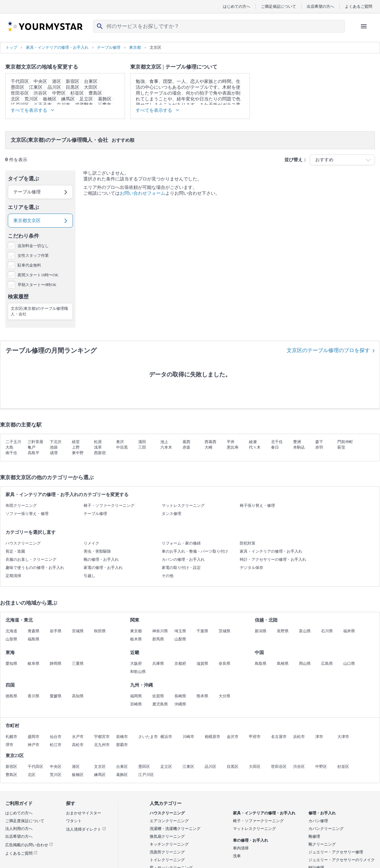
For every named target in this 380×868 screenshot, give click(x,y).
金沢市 (233, 737)
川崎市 (188, 737)
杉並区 (77, 93)
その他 (168, 576)
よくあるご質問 (359, 6)
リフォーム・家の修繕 (181, 543)
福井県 (349, 631)
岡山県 (305, 664)
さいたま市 (148, 737)
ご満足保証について (278, 6)
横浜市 (166, 737)
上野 (76, 447)
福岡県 (136, 696)
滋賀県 (202, 664)
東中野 (78, 453)
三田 (142, 447)
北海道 (11, 631)
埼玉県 (180, 631)
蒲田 (142, 442)
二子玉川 (13, 442)
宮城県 (78, 631)
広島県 (327, 664)
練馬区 (68, 99)
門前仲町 (345, 442)
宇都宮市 (102, 737)
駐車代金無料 (29, 265)
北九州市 (102, 745)
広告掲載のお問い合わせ (29, 845)
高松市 (78, 745)
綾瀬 (253, 442)
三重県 (78, 664)
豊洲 (297, 442)
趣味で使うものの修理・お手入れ (35, 568)
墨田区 (18, 87)
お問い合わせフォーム (142, 193)
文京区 (100, 767)
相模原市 (212, 737)
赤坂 (186, 447)
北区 (15, 99)
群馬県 (158, 639)
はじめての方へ (237, 6)
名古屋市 (279, 737)
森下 (319, 442)
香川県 (34, 696)
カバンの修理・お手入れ (183, 559)
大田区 (91, 87)
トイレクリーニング (167, 860)
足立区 (86, 99)
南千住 (11, 453)
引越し (89, 576)
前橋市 (122, 737)
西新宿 (100, 453)
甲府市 (255, 737)
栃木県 (136, 639)
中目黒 (122, 447)
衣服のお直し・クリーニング (31, 559)
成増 (54, 453)
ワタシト (74, 821)
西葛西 (210, 442)
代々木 (255, 447)
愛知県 (11, 664)
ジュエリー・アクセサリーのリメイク (342, 860)
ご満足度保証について (25, 821)
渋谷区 (40, 93)
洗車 (237, 856)
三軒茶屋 (35, 442)
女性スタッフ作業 (33, 256)
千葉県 (202, 631)
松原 (98, 442)
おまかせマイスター (84, 813)
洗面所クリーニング (167, 852)
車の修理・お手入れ (251, 840)
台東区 (91, 81)
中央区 (40, 81)
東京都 (136, 631)
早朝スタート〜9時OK (37, 285)
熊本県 (202, 696)
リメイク (91, 543)
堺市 (9, 745)
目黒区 (73, 87)
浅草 (98, 447)
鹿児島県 (160, 704)
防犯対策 (248, 543)
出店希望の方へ (320, 6)
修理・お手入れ (322, 813)
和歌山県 (138, 672)
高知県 (78, 696)
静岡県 (56, 664)
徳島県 (11, 696)
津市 (319, 737)
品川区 (54, 87)
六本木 (166, 447)
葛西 (186, 442)
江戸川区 (146, 775)
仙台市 (56, 737)
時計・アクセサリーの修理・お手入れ (273, 559)
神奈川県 (160, 631)
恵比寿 (233, 447)
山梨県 (180, 639)
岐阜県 (34, 664)
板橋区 (50, 99)
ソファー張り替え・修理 (27, 514)
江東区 (36, 87)
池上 (164, 442)
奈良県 (224, 664)
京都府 (180, 664)
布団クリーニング (21, 506)
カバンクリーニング (326, 829)
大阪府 (136, 664)
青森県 (34, 631)
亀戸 (32, 447)
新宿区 (73, 81)
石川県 (327, 631)
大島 (9, 447)
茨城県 (224, 631)
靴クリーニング (322, 844)
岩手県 (56, 631)
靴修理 (314, 836)
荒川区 (31, 99)
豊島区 (95, 93)
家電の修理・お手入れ (103, 568)
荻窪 (341, 447)
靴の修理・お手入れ (101, 559)
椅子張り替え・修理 (257, 506)
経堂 (76, 442)
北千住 (277, 442)
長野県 (283, 631)
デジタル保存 (251, 568)
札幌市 (11, 737)
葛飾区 (105, 99)
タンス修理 (171, 514)
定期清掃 (13, 576)
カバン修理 (318, 821)
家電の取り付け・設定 (181, 568)
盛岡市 (34, 737)
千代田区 (20, 81)
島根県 (283, 664)
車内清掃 (241, 848)
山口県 (349, 664)
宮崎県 (136, 704)
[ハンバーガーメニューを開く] (364, 26)
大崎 (209, 447)
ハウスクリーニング (23, 543)
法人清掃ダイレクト (86, 829)
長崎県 (180, 696)
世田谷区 (20, 93)
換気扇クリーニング (167, 836)
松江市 (56, 745)
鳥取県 (261, 664)
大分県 (224, 696)
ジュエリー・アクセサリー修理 (336, 852)
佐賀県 (158, 696)
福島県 (34, 639)
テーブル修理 (95, 514)
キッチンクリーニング (169, 844)
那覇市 (122, 745)
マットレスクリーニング (183, 506)
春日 (275, 447)
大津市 (343, 737)
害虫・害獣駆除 (97, 551)
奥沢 (120, 442)
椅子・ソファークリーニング (109, 506)
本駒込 (299, 447)
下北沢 (56, 442)
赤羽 (319, 447)
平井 (231, 442)
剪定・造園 (15, 551)
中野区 (59, 93)
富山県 (305, 631)
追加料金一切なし (33, 246)
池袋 (54, 447)
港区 (57, 81)
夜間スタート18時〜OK (38, 275)
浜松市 (299, 737)
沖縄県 (180, 704)
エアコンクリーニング (169, 821)
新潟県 (261, 631)
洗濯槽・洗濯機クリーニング (175, 829)
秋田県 (100, 631)
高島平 (34, 453)
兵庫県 (158, 664)
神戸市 (34, 745)
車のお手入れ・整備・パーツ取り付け (195, 551)
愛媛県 (56, 696)
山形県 (11, 639)
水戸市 (78, 737)
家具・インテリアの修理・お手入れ (271, 551)
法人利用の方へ (19, 829)
